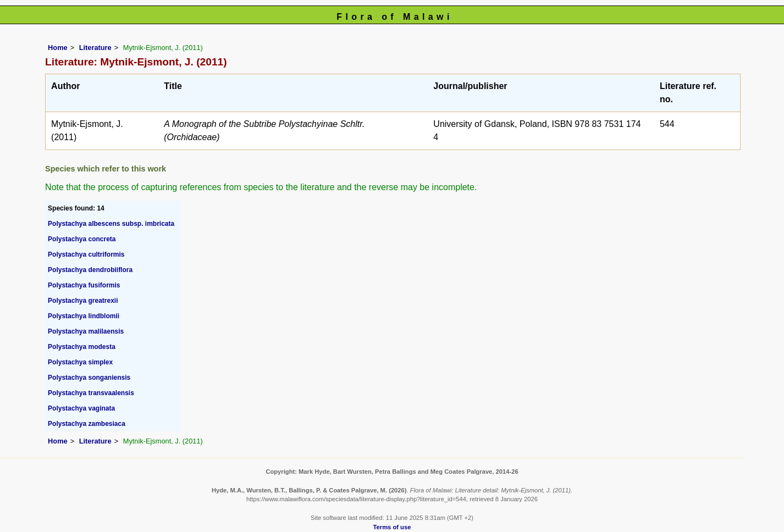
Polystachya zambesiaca (87, 424)
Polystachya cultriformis (86, 254)
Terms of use (392, 527)
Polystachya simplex (80, 362)
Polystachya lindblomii (84, 316)
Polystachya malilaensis (86, 331)
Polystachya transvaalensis (91, 393)
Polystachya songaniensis (89, 378)
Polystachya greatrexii (83, 301)
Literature (95, 48)
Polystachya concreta (82, 239)
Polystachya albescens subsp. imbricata (111, 224)
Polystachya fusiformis (84, 285)
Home (58, 48)
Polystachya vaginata (81, 408)
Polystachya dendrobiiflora (90, 270)
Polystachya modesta (82, 347)
